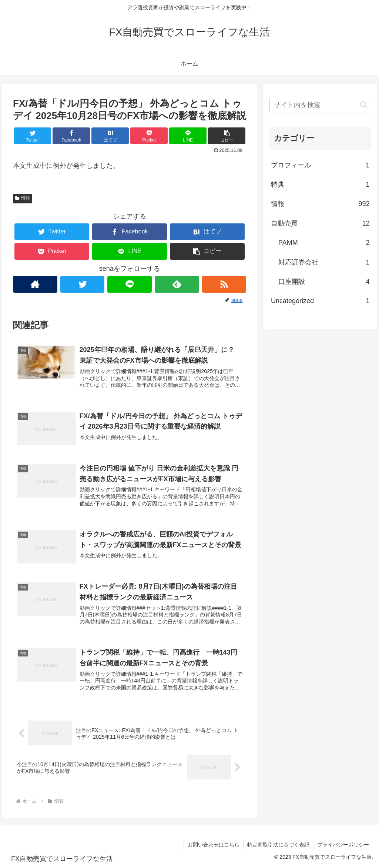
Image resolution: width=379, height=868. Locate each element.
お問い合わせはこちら (214, 845)
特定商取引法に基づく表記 (278, 845)
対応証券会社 (324, 262)
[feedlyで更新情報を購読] (177, 284)
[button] (227, 136)
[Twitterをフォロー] (83, 284)
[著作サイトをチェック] (35, 284)
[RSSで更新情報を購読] (224, 284)
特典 (320, 184)
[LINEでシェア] (188, 136)
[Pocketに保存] (149, 136)
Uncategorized (320, 301)
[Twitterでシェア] (32, 136)
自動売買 (320, 223)
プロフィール (320, 165)
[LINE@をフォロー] (130, 284)
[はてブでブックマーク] (110, 136)
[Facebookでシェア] (71, 136)
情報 (23, 198)
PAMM (324, 243)
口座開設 (324, 282)
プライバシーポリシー (343, 845)
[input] (320, 105)
